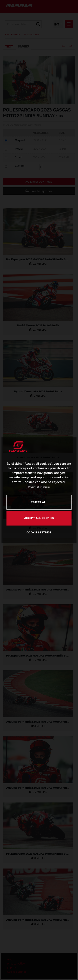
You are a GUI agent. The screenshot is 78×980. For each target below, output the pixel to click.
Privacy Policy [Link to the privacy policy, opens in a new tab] (35, 487)
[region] (39, 490)
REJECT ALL (39, 502)
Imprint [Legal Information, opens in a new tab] (46, 487)
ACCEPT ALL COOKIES (39, 518)
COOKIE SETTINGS (39, 532)
